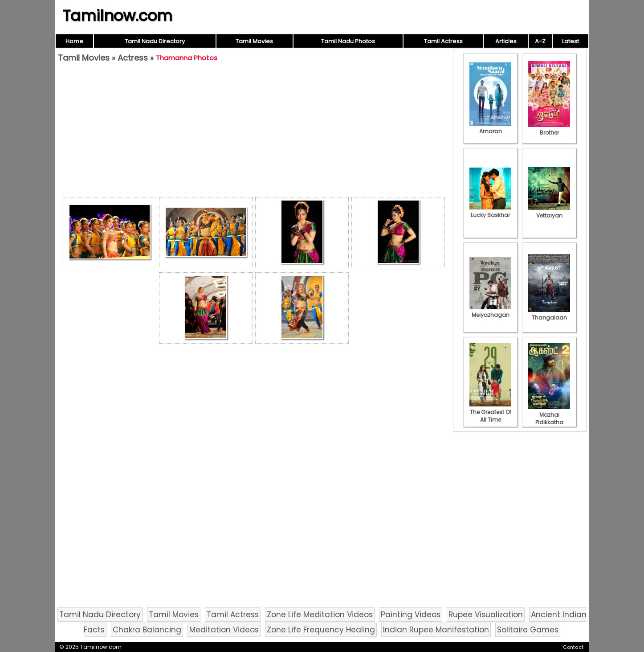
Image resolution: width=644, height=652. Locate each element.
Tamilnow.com (117, 16)
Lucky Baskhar (490, 211)
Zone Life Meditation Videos (320, 615)
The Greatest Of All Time (490, 412)
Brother (549, 129)
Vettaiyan (549, 212)
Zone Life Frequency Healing (321, 630)
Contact (573, 647)
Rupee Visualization (486, 615)
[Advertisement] (254, 132)
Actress (133, 58)
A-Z (540, 41)
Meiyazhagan (490, 311)
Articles (506, 41)
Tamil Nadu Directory (155, 41)
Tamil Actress (443, 41)
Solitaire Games (528, 630)
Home (74, 41)
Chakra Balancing (147, 630)
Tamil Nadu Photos (348, 41)
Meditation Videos (224, 630)
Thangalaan (549, 314)
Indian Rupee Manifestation (436, 630)
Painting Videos (411, 615)
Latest (571, 41)
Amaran (490, 127)
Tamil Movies (254, 41)
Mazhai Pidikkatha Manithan (549, 418)
